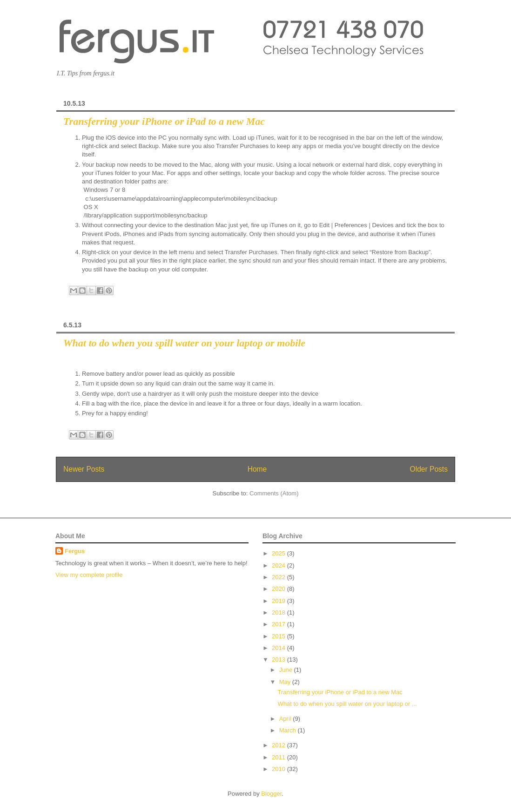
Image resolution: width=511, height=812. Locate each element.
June (287, 670)
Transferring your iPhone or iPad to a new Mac (164, 121)
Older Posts (429, 469)
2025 (279, 553)
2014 (279, 648)
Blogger (271, 794)
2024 (279, 565)
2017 (279, 624)
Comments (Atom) (274, 493)
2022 (279, 577)
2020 (279, 589)
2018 (279, 612)
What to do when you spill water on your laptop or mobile (184, 343)
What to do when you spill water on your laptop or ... (347, 704)
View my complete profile (89, 575)
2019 (279, 601)
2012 (279, 745)
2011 (279, 757)
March (289, 730)
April (286, 719)
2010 (279, 769)
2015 (279, 636)
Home (257, 469)
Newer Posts (84, 469)
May (286, 682)
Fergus (75, 551)
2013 (279, 660)
